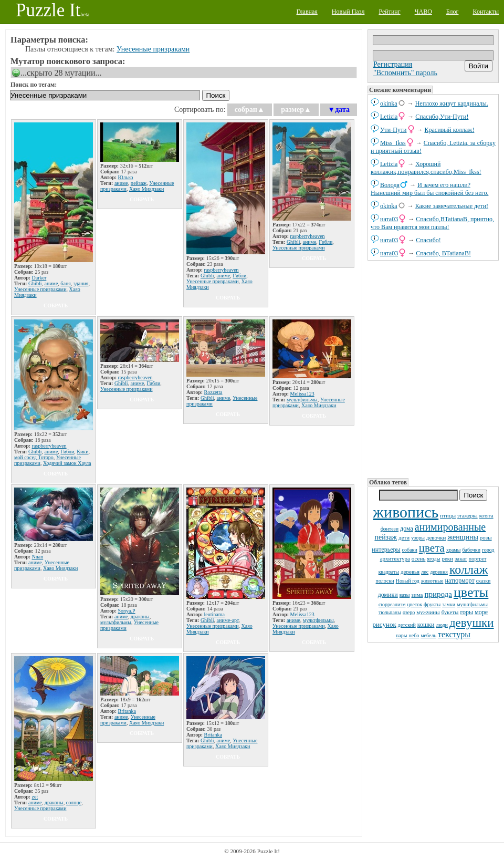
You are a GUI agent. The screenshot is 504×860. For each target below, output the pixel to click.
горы (466, 612)
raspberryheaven (222, 270)
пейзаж (386, 537)
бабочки (471, 550)
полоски (385, 581)
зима (417, 595)
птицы (448, 515)
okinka (389, 103)
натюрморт (460, 581)
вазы (405, 595)
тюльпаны (390, 612)
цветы (471, 592)
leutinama (214, 614)
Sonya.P (127, 611)
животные (432, 581)
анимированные (450, 527)
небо (414, 635)
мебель (428, 635)
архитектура (395, 558)
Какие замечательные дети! (452, 206)
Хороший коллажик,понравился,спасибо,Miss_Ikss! (426, 168)
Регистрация (393, 64)
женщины (463, 537)
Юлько (126, 177)
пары (402, 635)
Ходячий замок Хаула (67, 463)
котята (486, 516)
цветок (414, 604)
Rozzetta (213, 392)
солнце (74, 802)
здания (81, 283)
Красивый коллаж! (450, 130)
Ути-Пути (393, 130)
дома (407, 529)
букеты (450, 612)
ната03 (389, 219)
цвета (432, 548)
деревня (439, 572)
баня (65, 283)
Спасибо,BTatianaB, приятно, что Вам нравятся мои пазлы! (432, 223)
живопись (406, 512)
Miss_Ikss (393, 143)
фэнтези (390, 529)
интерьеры (386, 550)
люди (442, 625)
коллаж (469, 569)
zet (35, 797)
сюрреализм (392, 604)
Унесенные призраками (153, 49)
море (481, 612)
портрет (478, 559)
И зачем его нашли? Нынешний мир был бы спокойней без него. (429, 189)
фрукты (432, 604)
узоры (418, 538)
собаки (410, 550)
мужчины (428, 612)
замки (449, 604)
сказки (484, 581)
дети (404, 537)
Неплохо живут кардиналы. (452, 103)
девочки (436, 537)
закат (461, 558)
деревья (410, 572)
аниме (51, 283)
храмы (454, 550)
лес (425, 572)
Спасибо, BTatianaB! (443, 253)
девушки (472, 623)
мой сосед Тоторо (34, 457)
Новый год (408, 581)
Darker (39, 278)
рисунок (384, 624)
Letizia (389, 117)
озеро (409, 612)
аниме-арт (227, 620)
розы (486, 537)
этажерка (468, 516)
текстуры (454, 634)
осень (419, 558)
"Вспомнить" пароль (405, 73)
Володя (390, 185)
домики (388, 595)
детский (407, 625)
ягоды (433, 559)
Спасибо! (428, 240)
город (488, 550)
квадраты (389, 572)
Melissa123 (302, 394)
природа (438, 594)
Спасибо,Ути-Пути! (442, 117)
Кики (82, 452)
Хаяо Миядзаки (146, 189)
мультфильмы (472, 604)
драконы (140, 616)
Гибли (239, 276)
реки (447, 558)
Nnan (38, 557)
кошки (426, 625)
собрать (56, 305)
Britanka (127, 711)
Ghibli (35, 283)
